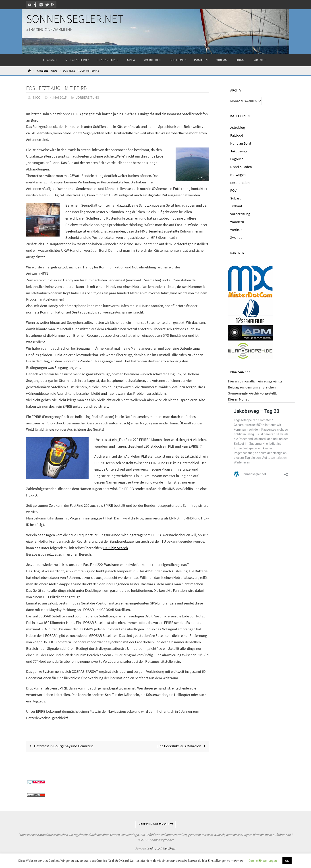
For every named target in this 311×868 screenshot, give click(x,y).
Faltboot (237, 135)
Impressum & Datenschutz (156, 824)
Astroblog (238, 127)
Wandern (237, 222)
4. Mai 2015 (58, 97)
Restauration (240, 183)
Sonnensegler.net (75, 19)
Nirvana (155, 848)
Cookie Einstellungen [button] (263, 861)
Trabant (236, 206)
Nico (37, 97)
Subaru (236, 198)
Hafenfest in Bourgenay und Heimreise (61, 745)
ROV (233, 190)
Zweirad (236, 237)
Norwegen (238, 174)
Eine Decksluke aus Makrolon (182, 745)
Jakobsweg (239, 151)
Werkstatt (237, 230)
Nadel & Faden (241, 167)
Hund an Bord (241, 143)
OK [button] (287, 861)
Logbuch (237, 159)
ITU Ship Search (116, 548)
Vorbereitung (47, 71)
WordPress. (169, 848)
